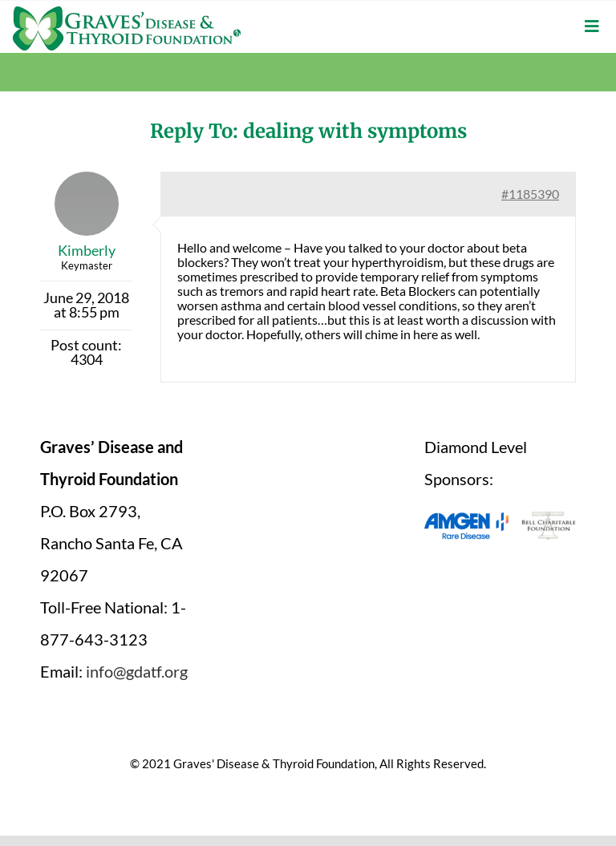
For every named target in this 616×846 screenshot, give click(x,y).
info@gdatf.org (137, 671)
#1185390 (530, 194)
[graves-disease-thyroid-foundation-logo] (127, 12)
